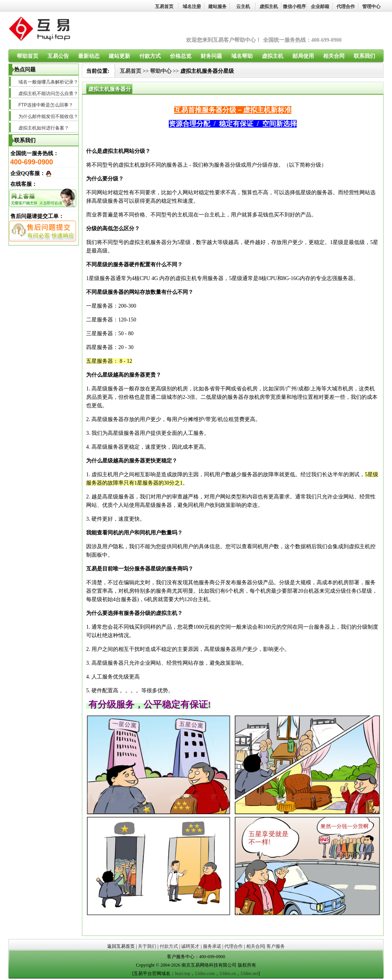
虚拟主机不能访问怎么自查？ (48, 93)
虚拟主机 (269, 7)
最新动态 (89, 56)
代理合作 (346, 7)
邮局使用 (303, 56)
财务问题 (211, 56)
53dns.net (249, 973)
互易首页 (164, 7)
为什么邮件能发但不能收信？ (48, 116)
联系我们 (364, 56)
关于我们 (147, 946)
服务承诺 (212, 946)
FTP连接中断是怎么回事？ (46, 105)
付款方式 (150, 56)
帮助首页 (28, 56)
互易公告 (58, 56)
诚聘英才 (190, 946)
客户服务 (276, 946)
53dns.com (205, 973)
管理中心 (371, 7)
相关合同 (334, 56)
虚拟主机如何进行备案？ (44, 128)
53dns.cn (228, 973)
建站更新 (119, 56)
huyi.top (183, 973)
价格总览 (181, 56)
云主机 (243, 7)
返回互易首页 (121, 946)
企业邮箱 (320, 7)
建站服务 (217, 7)
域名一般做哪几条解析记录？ (48, 82)
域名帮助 (242, 56)
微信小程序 (294, 7)
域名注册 (192, 7)
